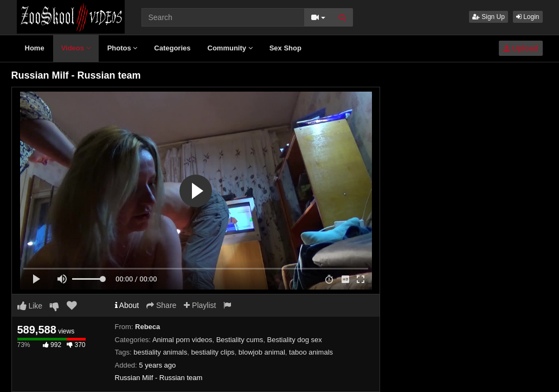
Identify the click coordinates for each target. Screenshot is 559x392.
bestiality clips (213, 352)
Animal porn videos (182, 340)
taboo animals (311, 352)
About (127, 305)
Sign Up (489, 17)
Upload (521, 48)
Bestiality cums (240, 340)
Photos (123, 48)
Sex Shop (285, 48)
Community (230, 48)
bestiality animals (160, 352)
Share (161, 305)
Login (528, 17)
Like (30, 306)
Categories (172, 48)
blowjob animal (262, 352)
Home (35, 48)
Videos (76, 48)
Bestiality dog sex (295, 340)
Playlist (200, 305)
